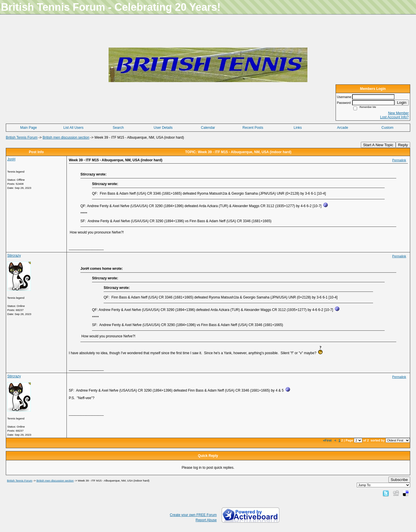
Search (118, 128)
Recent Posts (253, 128)
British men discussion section (66, 137)
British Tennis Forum (22, 137)
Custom (387, 128)
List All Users (73, 128)
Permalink (399, 160)
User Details (163, 128)
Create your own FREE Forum (193, 515)
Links (298, 128)
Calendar (208, 128)
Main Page (29, 128)
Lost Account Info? (394, 117)
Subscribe (399, 480)
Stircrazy (14, 256)
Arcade (343, 128)
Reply (403, 145)
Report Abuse (206, 520)
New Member (398, 113)
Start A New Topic (378, 145)
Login (402, 103)
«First (328, 440)
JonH (11, 159)
